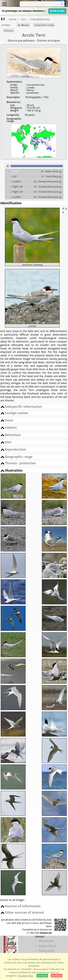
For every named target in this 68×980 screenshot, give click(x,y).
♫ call (15, 171)
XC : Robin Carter (50, 171)
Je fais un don (57, 11)
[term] (39, 4)
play (8, 166)
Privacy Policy (47, 951)
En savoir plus (26, 976)
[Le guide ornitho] (11, 944)
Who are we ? (47, 941)
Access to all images (12, 900)
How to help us (48, 946)
